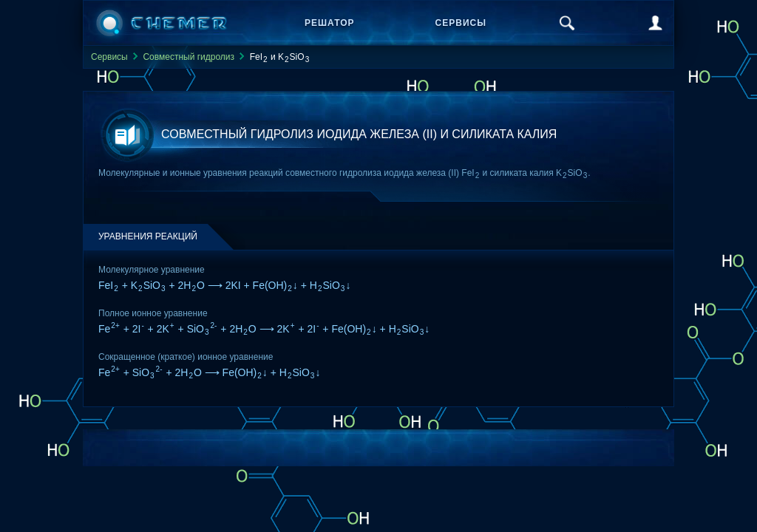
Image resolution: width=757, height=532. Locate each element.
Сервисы (461, 23)
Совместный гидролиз (189, 57)
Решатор (330, 23)
